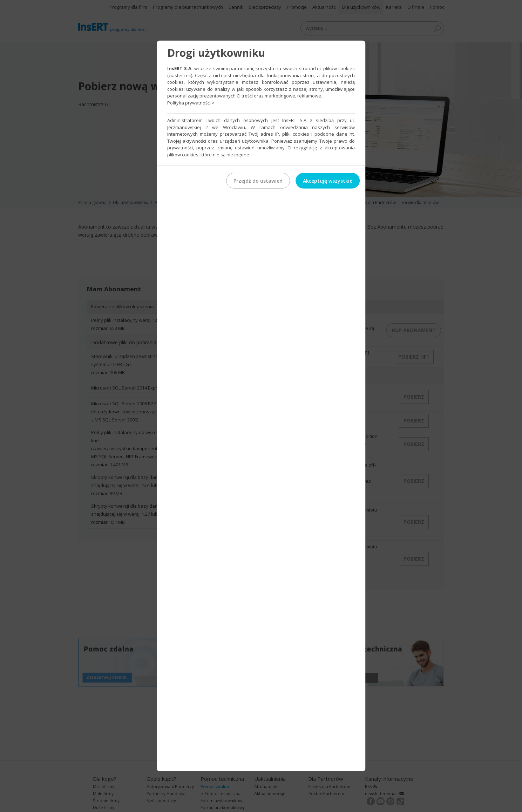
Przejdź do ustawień (258, 181)
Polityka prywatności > (191, 102)
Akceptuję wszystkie (328, 181)
